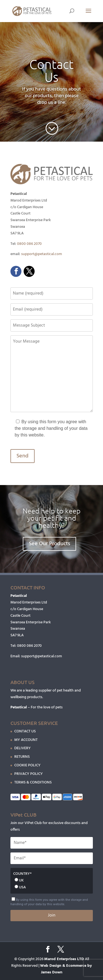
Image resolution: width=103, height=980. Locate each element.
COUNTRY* (22, 874)
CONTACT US (25, 731)
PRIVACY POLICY (29, 774)
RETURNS (22, 757)
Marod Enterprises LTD (64, 959)
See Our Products (49, 544)
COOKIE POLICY (27, 765)
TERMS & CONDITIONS (33, 782)
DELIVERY (23, 748)
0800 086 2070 (29, 244)
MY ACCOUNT (26, 740)
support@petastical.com (42, 254)
